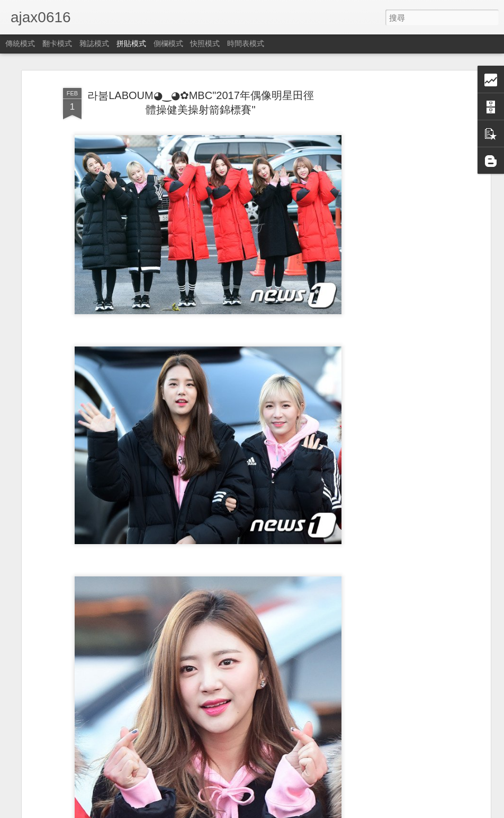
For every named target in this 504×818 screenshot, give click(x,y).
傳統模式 (20, 43)
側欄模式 (168, 43)
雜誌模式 (94, 43)
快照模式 (205, 43)
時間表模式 (246, 43)
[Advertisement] (397, 250)
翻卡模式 (57, 43)
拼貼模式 (131, 43)
